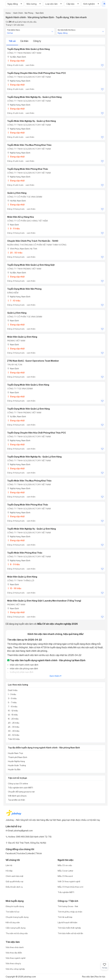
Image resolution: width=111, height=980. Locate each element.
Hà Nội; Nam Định (17, 201)
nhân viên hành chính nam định (24, 665)
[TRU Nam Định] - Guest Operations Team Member (33, 361)
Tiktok (39, 853)
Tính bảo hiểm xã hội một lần (70, 933)
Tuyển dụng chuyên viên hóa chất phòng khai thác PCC (37, 73)
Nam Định (13, 225)
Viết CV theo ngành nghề (69, 881)
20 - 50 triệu (15, 253)
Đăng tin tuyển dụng (15, 906)
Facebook (11, 853)
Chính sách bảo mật (14, 876)
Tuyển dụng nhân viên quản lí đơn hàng (28, 385)
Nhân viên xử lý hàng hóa (21, 217)
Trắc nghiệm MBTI (66, 892)
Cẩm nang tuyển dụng (16, 928)
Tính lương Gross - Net (68, 906)
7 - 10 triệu (14, 301)
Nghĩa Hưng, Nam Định (19, 81)
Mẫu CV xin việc (65, 865)
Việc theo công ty (13, 963)
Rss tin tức (100, 977)
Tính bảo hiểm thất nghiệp (69, 928)
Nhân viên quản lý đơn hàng (22, 337)
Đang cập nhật (16, 61)
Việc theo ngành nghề (15, 958)
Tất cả (12, 41)
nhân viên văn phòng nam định (24, 669)
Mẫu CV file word (65, 876)
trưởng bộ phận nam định (21, 672)
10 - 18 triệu (14, 588)
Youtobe (21, 853)
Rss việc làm (88, 977)
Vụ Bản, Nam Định (17, 57)
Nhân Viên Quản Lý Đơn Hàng (22, 577)
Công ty (37, 41)
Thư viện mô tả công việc (17, 933)
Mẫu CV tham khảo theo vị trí (70, 887)
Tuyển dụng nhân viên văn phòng (24, 289)
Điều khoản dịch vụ (14, 887)
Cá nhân (24, 41)
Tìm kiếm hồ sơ (12, 912)
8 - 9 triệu (13, 564)
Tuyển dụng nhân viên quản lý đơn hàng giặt (31, 265)
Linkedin (30, 853)
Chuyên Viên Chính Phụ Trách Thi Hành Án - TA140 (33, 241)
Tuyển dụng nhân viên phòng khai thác (28, 169)
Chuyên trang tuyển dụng (17, 917)
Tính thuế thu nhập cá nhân (70, 912)
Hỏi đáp (9, 871)
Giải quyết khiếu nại (14, 881)
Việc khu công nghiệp (15, 969)
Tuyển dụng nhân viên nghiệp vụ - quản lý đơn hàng (34, 97)
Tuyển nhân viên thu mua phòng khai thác (29, 145)
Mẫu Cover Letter (65, 871)
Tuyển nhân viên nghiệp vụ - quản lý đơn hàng (32, 121)
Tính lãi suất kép (65, 917)
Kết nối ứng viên (13, 922)
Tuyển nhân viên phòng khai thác (25, 553)
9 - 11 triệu (13, 229)
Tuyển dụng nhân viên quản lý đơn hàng (28, 49)
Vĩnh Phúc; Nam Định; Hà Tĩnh (22, 249)
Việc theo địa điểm (14, 953)
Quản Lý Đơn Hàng (17, 193)
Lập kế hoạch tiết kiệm (67, 922)
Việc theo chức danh (15, 947)
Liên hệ (9, 865)
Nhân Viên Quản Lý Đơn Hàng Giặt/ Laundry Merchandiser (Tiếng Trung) (44, 601)
